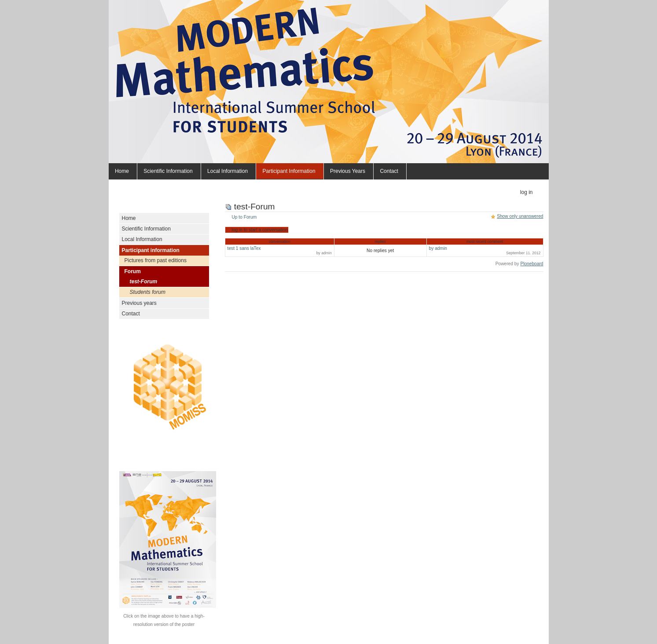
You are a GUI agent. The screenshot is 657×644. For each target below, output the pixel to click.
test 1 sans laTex (280, 251)
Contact (389, 171)
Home (122, 171)
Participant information (289, 171)
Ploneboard (532, 264)
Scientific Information (168, 171)
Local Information (228, 171)
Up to (244, 217)
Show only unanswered (520, 216)
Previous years (348, 171)
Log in (527, 192)
